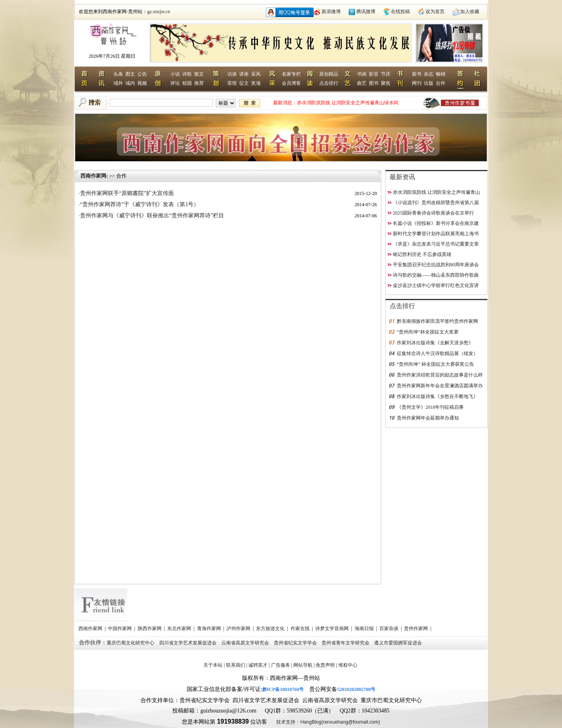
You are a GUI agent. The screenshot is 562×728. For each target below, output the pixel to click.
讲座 (244, 74)
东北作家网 (180, 628)
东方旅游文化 (271, 628)
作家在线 (301, 628)
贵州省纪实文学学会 (296, 643)
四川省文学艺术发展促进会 (188, 643)
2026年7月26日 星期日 (112, 56)
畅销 (441, 74)
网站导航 (303, 665)
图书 (374, 83)
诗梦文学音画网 (333, 628)
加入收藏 (470, 12)
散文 (199, 74)
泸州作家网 (239, 628)
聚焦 (386, 83)
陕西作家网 (150, 628)
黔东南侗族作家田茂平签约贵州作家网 (437, 321)
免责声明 (325, 665)
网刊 (417, 83)
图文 (130, 74)
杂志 (429, 74)
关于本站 (213, 665)
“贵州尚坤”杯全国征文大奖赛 (428, 332)
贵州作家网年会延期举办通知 (428, 418)
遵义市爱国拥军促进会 (399, 643)
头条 (118, 74)
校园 (187, 83)
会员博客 (291, 83)
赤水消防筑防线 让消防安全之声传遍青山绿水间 (348, 103)
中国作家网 (120, 628)
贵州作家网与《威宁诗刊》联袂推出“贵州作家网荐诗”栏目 (152, 216)
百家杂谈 (389, 628)
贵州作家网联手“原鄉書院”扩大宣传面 (127, 193)
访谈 (232, 74)
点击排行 (329, 83)
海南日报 (365, 628)
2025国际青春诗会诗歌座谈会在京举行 (433, 213)
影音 (374, 74)
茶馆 (232, 83)
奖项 (256, 83)
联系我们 (236, 665)
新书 (417, 74)
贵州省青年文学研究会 (346, 643)
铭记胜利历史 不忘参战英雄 (422, 254)
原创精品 (329, 74)
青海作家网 (210, 628)
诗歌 (187, 74)
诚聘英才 (258, 665)
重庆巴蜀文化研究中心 (131, 643)
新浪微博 (331, 12)
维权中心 (348, 665)
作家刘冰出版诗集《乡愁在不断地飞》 (437, 396)
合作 (441, 83)
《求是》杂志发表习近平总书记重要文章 (436, 244)
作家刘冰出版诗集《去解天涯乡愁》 (435, 343)
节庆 (386, 74)
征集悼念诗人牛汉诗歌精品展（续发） (437, 353)
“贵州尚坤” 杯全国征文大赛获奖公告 (435, 364)
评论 (175, 83)
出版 (429, 83)
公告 (142, 74)
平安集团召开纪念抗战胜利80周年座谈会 (436, 265)
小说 (175, 74)
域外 (118, 83)
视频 (142, 83)
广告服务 (281, 665)
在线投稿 (400, 12)
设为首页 (435, 12)
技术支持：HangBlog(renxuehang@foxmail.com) (328, 722)
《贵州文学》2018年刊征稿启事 (430, 407)
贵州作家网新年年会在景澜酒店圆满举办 (440, 386)
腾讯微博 (366, 12)
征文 (244, 83)
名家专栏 (291, 74)
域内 (130, 83)
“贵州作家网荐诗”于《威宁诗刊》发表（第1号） (140, 204)
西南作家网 (93, 176)
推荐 (199, 83)
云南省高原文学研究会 (246, 643)
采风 (256, 74)
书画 (362, 74)
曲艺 (362, 83)
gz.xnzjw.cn (159, 12)
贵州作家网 (417, 628)
